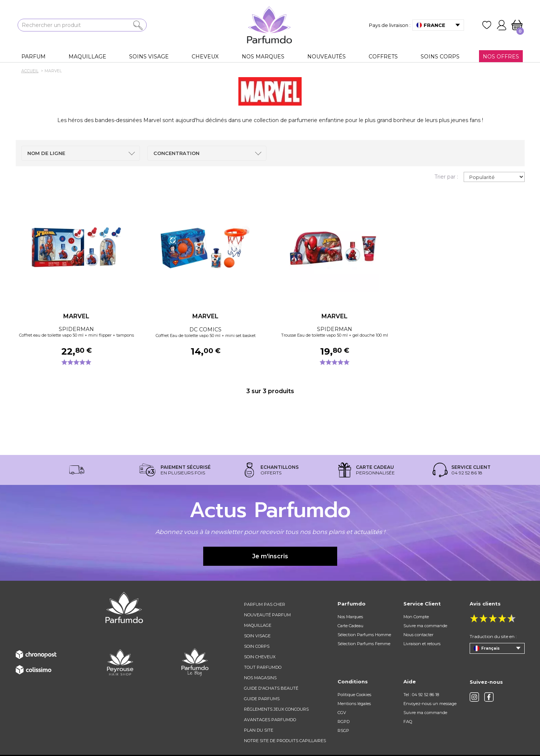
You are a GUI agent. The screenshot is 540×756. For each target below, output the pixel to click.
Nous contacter (418, 635)
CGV (342, 713)
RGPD (344, 722)
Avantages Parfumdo (270, 720)
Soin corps (257, 646)
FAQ (408, 722)
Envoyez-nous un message (430, 704)
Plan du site (259, 730)
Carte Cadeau (350, 626)
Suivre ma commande (425, 626)
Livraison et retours (422, 644)
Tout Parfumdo (263, 667)
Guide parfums (262, 699)
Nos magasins (260, 678)
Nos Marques (350, 617)
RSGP (343, 731)
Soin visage (257, 636)
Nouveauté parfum (267, 615)
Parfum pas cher (265, 604)
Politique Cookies (354, 695)
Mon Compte (416, 617)
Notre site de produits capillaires (285, 741)
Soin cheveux (260, 657)
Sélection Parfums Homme (364, 635)
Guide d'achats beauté (271, 688)
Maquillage (258, 625)
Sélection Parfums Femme (364, 644)
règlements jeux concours (276, 709)
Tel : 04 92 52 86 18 (421, 695)
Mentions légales (354, 704)
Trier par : (446, 177)
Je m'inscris (270, 556)
